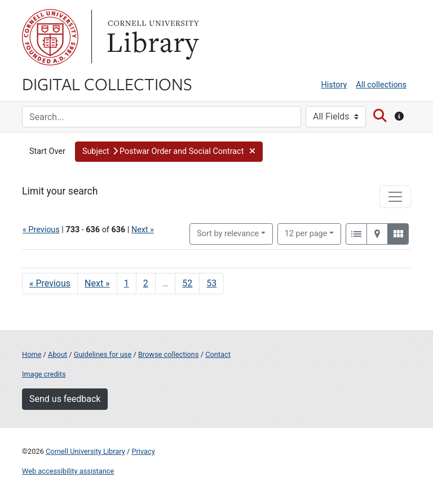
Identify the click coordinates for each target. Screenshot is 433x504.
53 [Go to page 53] (211, 283)
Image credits (44, 374)
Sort (228, 234)
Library (152, 37)
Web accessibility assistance (68, 471)
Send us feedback (65, 399)
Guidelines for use (103, 354)
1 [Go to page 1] (127, 283)
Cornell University (50, 37)
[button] (169, 152)
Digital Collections (107, 83)
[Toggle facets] (395, 197)
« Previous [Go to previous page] (50, 283)
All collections (381, 85)
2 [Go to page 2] (146, 283)
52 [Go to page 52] (187, 283)
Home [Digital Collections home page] (32, 354)
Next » (143, 230)
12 (306, 233)
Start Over (47, 151)
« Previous (41, 230)
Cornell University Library (85, 451)
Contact (218, 354)
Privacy (143, 451)
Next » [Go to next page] (97, 283)
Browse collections (169, 354)
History (334, 85)
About (58, 354)
